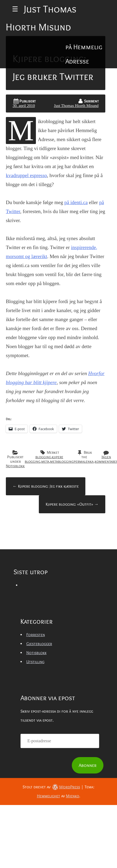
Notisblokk (15, 466)
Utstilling (35, 662)
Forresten (36, 635)
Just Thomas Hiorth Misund (76, 106)
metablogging (62, 461)
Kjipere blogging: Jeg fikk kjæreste (46, 486)
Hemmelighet (49, 796)
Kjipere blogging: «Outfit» (72, 504)
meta (45, 461)
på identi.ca (76, 202)
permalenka (84, 461)
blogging (43, 457)
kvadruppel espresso (26, 175)
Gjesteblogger (39, 644)
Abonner (88, 765)
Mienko (73, 796)
